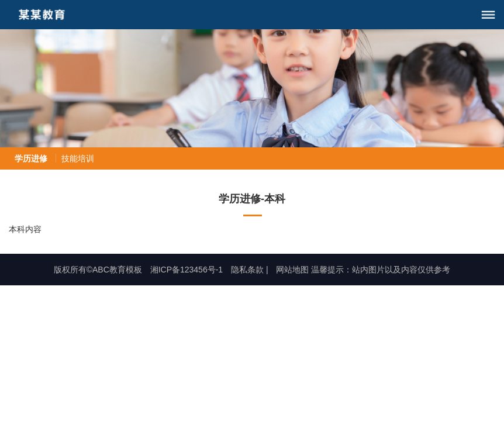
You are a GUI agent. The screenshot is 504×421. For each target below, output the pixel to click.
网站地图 (292, 270)
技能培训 (78, 158)
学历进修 (31, 158)
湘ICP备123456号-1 (187, 270)
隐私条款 (247, 270)
